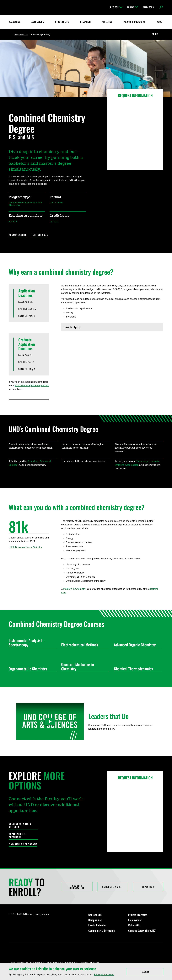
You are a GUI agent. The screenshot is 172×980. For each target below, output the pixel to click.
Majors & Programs (134, 22)
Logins (133, 7)
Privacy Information (104, 975)
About (160, 22)
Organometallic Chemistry (31, 669)
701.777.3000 (42, 914)
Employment (135, 920)
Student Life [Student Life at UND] (62, 22)
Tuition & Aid (40, 235)
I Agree (152, 972)
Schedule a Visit (113, 887)
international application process (32, 386)
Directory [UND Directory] (148, 7)
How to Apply (112, 328)
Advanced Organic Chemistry (137, 645)
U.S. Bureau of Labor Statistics (26, 547)
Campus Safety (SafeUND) (142, 931)
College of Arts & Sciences (20, 825)
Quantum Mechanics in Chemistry (84, 667)
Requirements (18, 235)
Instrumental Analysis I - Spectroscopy (31, 643)
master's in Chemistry (74, 589)
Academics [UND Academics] (14, 22)
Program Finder (21, 34)
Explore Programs (138, 915)
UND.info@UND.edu (20, 914)
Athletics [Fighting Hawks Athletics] (107, 22)
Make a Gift (134, 925)
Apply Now (148, 887)
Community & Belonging (102, 931)
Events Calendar (97, 925)
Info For (116, 7)
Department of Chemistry (18, 836)
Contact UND (95, 915)
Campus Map (95, 920)
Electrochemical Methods (84, 645)
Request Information (77, 887)
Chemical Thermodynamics (137, 669)
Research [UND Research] (85, 22)
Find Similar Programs (23, 844)
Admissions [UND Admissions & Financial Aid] (38, 22)
